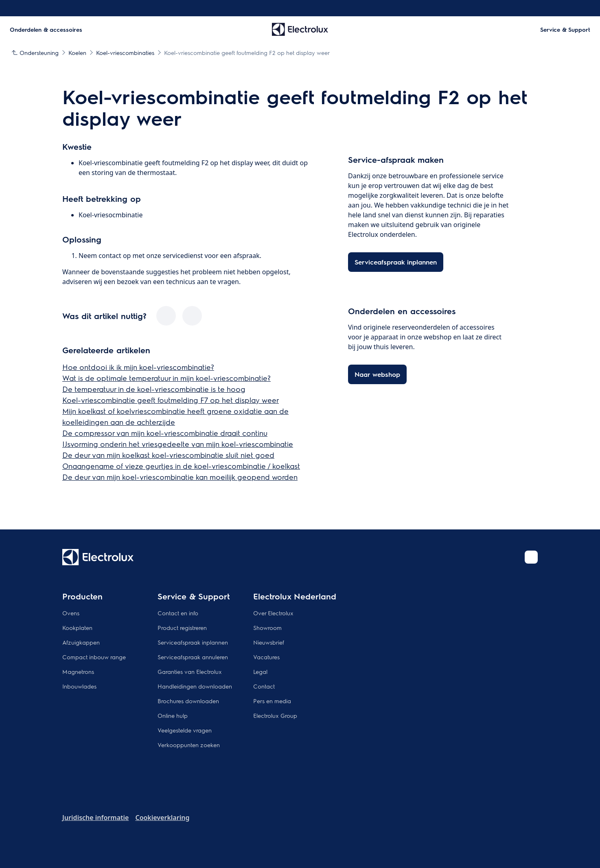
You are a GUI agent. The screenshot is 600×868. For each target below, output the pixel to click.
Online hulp (173, 715)
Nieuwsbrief (269, 642)
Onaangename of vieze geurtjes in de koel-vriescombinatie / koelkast (181, 466)
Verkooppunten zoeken (189, 745)
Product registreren (182, 627)
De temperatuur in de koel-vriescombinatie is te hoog (154, 389)
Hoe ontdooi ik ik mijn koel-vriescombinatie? (138, 367)
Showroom (267, 627)
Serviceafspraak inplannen (193, 642)
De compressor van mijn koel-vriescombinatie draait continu (165, 433)
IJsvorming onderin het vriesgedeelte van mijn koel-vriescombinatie (178, 444)
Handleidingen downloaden (195, 686)
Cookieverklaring (162, 818)
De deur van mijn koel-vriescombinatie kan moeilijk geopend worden (180, 477)
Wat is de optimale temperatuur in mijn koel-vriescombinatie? (166, 378)
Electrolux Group (275, 715)
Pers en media (272, 701)
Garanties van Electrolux (190, 671)
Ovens (71, 613)
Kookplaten (77, 627)
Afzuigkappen (81, 642)
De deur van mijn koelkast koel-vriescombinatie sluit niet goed (168, 455)
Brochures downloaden (188, 701)
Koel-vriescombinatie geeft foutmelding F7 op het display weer (171, 400)
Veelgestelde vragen (185, 730)
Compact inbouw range (94, 657)
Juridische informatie (95, 818)
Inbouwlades (79, 686)
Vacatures (266, 657)
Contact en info (178, 613)
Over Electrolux (273, 613)
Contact (264, 686)
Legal (260, 671)
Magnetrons (78, 671)
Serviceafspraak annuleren (193, 657)
